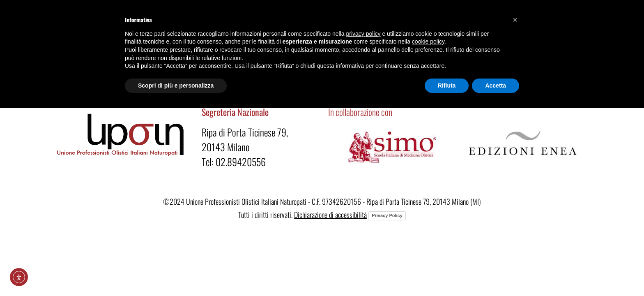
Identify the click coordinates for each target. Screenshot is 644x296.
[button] (515, 20)
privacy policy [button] (363, 34)
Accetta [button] (496, 86)
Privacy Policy (387, 215)
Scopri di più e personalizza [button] (176, 86)
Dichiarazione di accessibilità (330, 215)
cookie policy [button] (428, 42)
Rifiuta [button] (447, 86)
